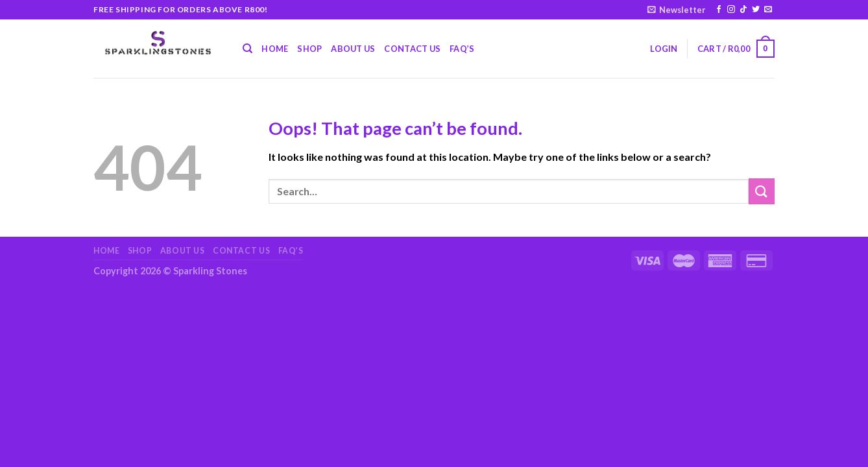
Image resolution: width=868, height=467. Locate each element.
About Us (353, 49)
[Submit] (762, 191)
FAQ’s (462, 49)
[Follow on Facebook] (719, 10)
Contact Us (412, 49)
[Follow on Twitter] (756, 10)
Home (275, 49)
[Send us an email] (768, 10)
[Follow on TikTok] (743, 10)
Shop (309, 49)
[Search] (247, 49)
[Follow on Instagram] (731, 10)
